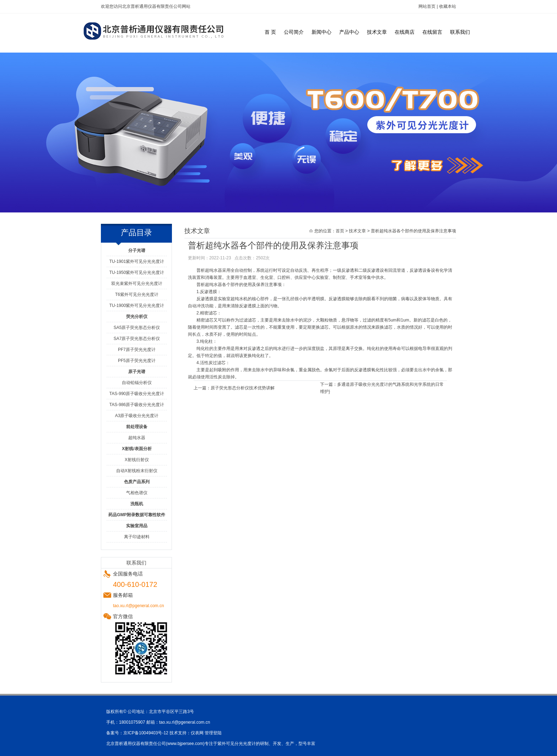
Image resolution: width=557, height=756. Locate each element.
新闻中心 (321, 32)
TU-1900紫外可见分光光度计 (137, 306)
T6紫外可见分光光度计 (137, 295)
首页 (340, 231)
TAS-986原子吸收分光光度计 (137, 405)
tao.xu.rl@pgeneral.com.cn (185, 722)
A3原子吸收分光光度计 (137, 416)
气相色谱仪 (137, 493)
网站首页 (427, 6)
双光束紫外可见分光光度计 (137, 283)
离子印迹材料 (137, 537)
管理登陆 (213, 733)
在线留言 (432, 32)
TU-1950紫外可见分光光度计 (137, 272)
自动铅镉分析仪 (137, 383)
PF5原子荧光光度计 (137, 361)
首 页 (270, 32)
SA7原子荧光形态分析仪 (137, 339)
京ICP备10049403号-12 (146, 733)
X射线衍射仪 (137, 460)
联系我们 (460, 32)
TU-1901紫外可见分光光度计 (137, 261)
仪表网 (197, 733)
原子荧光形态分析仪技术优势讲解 (243, 388)
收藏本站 (448, 6)
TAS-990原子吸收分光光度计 (137, 394)
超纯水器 (137, 438)
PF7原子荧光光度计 (137, 350)
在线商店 (405, 32)
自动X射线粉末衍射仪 (137, 471)
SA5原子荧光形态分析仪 (137, 328)
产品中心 (349, 32)
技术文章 (377, 32)
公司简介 (294, 32)
